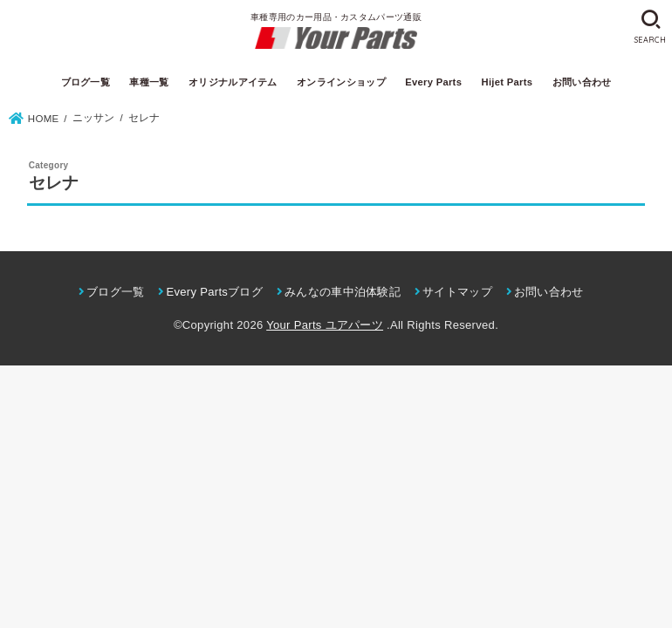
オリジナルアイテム (233, 82)
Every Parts (433, 82)
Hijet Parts (507, 82)
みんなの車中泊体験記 (343, 292)
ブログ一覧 (86, 82)
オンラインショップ (341, 82)
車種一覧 (149, 82)
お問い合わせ (582, 82)
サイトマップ (457, 292)
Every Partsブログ (214, 292)
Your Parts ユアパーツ (325, 325)
